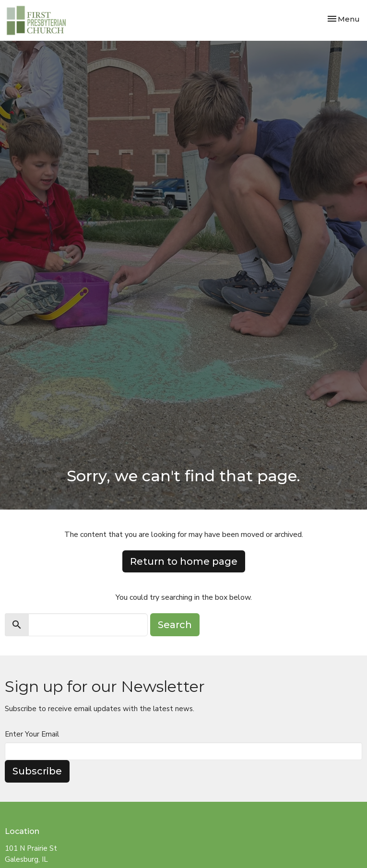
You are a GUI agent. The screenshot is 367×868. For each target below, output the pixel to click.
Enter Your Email (32, 734)
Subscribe (37, 771)
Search (175, 625)
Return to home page (184, 561)
